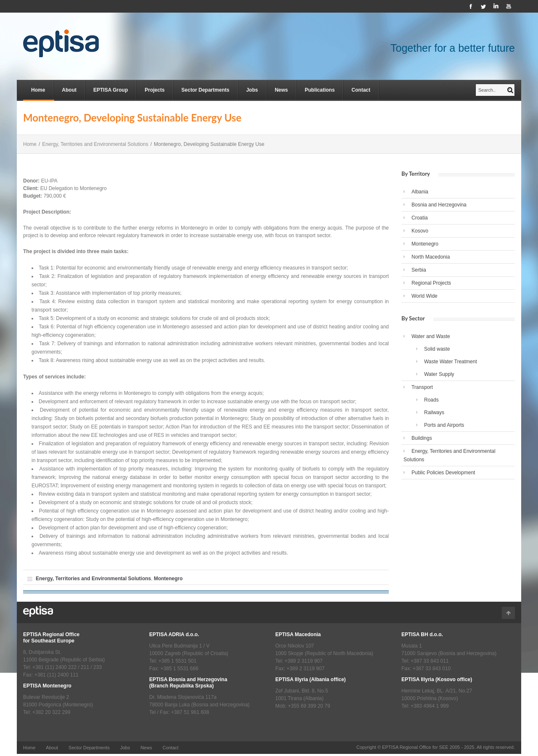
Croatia (420, 218)
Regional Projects (431, 283)
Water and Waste (431, 336)
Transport (422, 387)
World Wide (425, 296)
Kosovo (420, 231)
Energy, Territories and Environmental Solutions (95, 144)
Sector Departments (206, 90)
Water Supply (439, 374)
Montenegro (168, 579)
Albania (420, 192)
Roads (431, 400)
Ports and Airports (444, 425)
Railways (434, 412)
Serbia (419, 270)
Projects (154, 90)
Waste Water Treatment (451, 362)
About (69, 90)
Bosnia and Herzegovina (439, 205)
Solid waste (437, 349)
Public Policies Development (443, 473)
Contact (361, 90)
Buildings (422, 438)
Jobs (252, 90)
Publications (320, 90)
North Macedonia (431, 257)
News (281, 90)
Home (38, 90)
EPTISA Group (111, 90)
